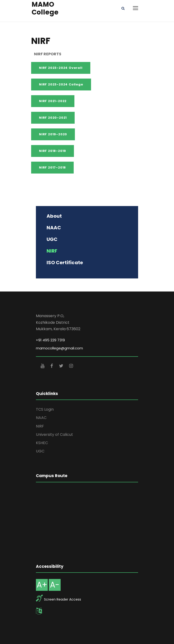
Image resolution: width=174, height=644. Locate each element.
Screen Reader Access (63, 599)
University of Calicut (54, 435)
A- (55, 585)
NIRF (40, 426)
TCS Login (45, 409)
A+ (42, 585)
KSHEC (42, 443)
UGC (40, 451)
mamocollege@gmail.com (59, 348)
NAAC (41, 418)
